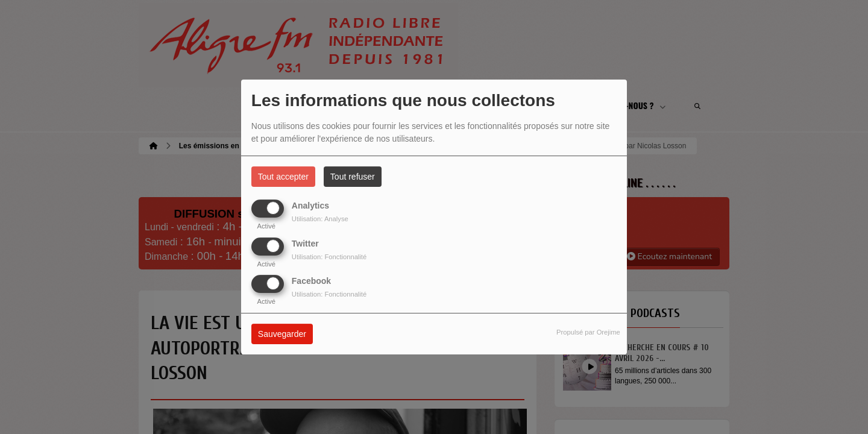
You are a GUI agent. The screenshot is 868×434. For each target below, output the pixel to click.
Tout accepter (283, 177)
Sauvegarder (282, 334)
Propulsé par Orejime (588, 332)
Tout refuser (353, 177)
